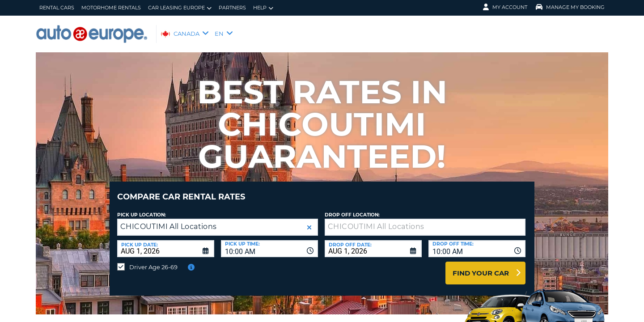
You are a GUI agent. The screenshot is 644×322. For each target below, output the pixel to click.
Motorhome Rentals (111, 8)
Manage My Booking (570, 7)
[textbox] (425, 220)
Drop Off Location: (352, 208)
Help (263, 8)
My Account (505, 7)
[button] (309, 221)
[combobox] (269, 242)
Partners (232, 8)
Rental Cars (57, 8)
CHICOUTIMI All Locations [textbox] (169, 220)
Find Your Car (481, 266)
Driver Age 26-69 (153, 260)
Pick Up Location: (142, 208)
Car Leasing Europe (180, 8)
